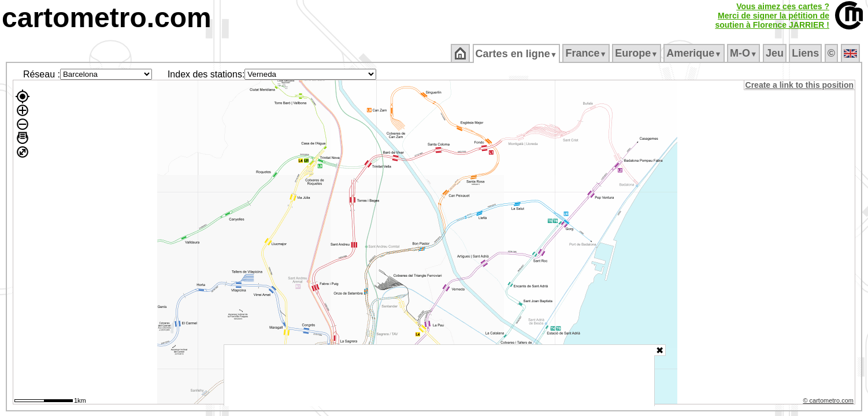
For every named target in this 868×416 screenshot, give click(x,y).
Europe (637, 53)
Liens (806, 53)
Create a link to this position (800, 85)
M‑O (745, 53)
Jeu (775, 53)
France (587, 53)
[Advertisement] (439, 376)
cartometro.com (107, 18)
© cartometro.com (829, 402)
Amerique (695, 53)
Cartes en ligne (517, 54)
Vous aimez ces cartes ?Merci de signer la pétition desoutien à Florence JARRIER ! (772, 16)
